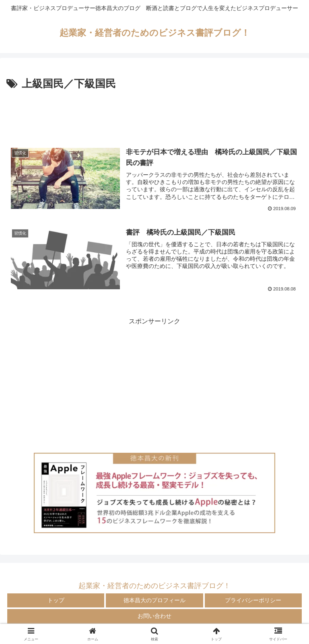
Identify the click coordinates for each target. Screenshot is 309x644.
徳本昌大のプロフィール (154, 600)
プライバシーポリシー (253, 600)
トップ (56, 600)
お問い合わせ (154, 616)
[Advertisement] (154, 115)
